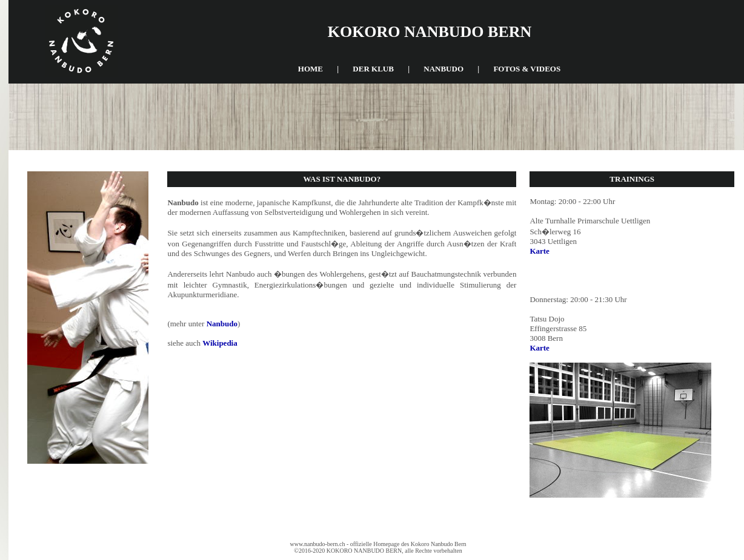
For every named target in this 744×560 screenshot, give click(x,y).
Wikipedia (220, 343)
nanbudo (443, 69)
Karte (539, 251)
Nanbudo (222, 324)
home (311, 69)
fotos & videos (527, 69)
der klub (373, 69)
